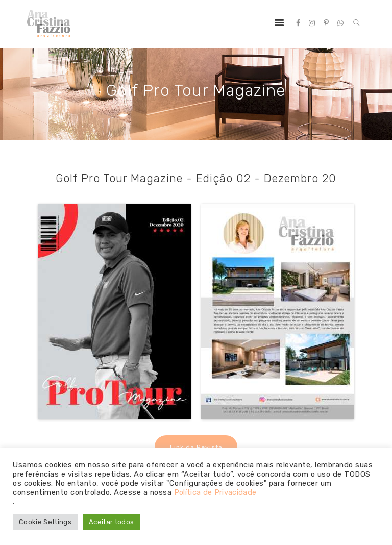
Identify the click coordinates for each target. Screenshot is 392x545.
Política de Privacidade (216, 492)
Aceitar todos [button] (114, 522)
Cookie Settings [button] (46, 522)
